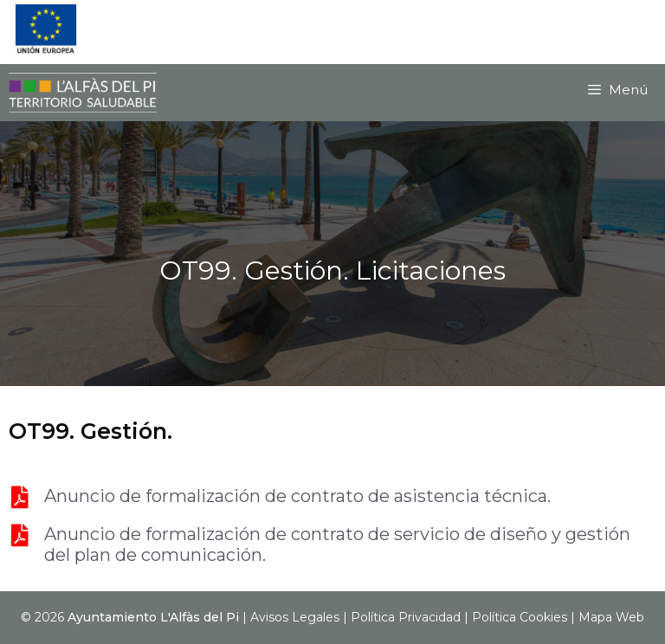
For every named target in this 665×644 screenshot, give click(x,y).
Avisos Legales (295, 617)
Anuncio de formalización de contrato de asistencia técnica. (297, 496)
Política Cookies (520, 617)
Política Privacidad (406, 617)
